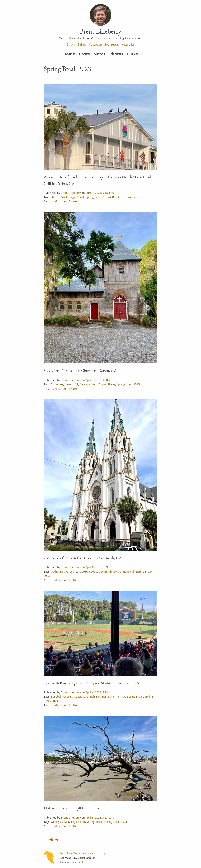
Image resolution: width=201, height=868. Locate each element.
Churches (57, 384)
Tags (103, 853)
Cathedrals (58, 572)
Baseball (56, 697)
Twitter (73, 201)
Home (69, 54)
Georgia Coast (75, 197)
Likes (98, 853)
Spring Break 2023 (115, 197)
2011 (80, 862)
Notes (99, 54)
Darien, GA (58, 197)
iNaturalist (127, 44)
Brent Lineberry (71, 193)
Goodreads (111, 44)
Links (132, 54)
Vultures (133, 197)
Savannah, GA (108, 572)
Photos (116, 54)
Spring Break (94, 197)
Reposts (91, 853)
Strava (71, 44)
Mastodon (95, 44)
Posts (84, 54)
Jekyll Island (78, 822)
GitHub (82, 44)
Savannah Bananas (95, 697)
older (54, 840)
